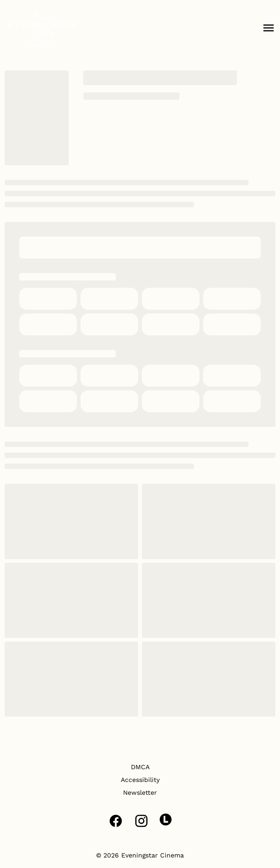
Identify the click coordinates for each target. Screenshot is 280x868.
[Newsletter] (140, 793)
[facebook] (116, 821)
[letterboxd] (166, 819)
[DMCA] (140, 767)
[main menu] (269, 28)
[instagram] (141, 821)
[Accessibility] (140, 780)
